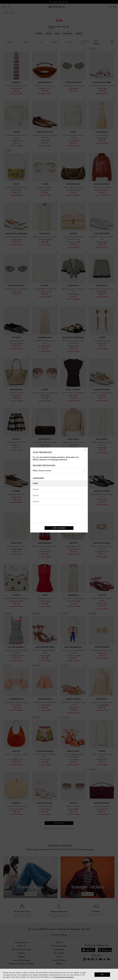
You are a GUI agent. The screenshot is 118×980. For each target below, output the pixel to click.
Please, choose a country (59, 471)
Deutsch (36, 489)
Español (36, 495)
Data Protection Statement (64, 977)
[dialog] (59, 974)
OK (102, 974)
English (35, 483)
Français (36, 502)
